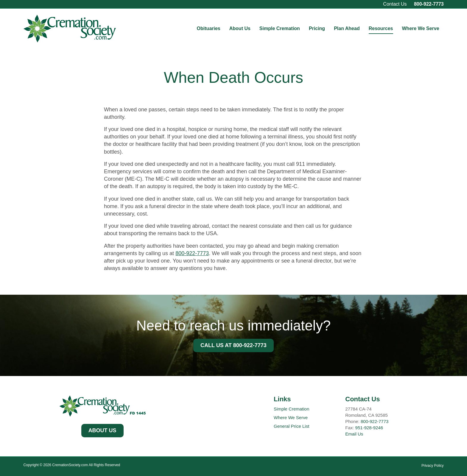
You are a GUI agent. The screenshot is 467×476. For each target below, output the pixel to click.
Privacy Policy (433, 466)
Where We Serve (421, 28)
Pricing (317, 28)
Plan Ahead (347, 28)
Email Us (354, 434)
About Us (240, 28)
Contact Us (395, 4)
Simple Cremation (280, 28)
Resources (381, 28)
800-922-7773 (429, 4)
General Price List (291, 426)
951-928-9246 (369, 428)
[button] (102, 431)
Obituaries (209, 28)
